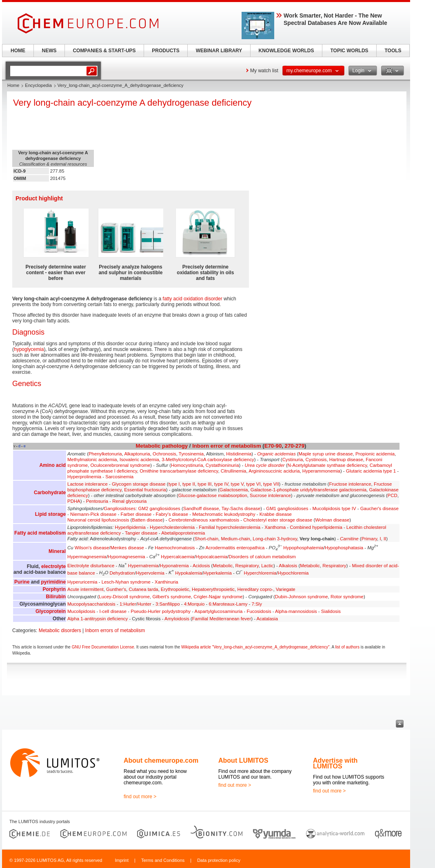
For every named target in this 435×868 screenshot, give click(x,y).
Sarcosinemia (119, 477)
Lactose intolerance (88, 484)
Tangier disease (141, 533)
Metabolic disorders (60, 630)
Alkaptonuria (137, 454)
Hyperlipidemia (130, 527)
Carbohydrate (50, 493)
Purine (22, 582)
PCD (393, 495)
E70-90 (273, 446)
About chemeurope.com (161, 760)
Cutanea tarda (143, 589)
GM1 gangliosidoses (287, 508)
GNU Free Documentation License (103, 647)
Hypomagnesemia (127, 557)
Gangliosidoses (120, 508)
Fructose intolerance (350, 484)
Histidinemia (239, 454)
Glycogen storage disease (139, 484)
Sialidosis (331, 611)
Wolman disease (332, 520)
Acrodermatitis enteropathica (235, 548)
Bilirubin (56, 597)
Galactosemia (234, 490)
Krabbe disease (276, 514)
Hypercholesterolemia (172, 527)
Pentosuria (97, 501)
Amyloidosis (177, 619)
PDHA (74, 501)
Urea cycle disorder (264, 465)
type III (204, 484)
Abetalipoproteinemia (183, 533)
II (385, 539)
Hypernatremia (143, 566)
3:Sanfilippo (168, 604)
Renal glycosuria (129, 501)
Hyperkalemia (217, 573)
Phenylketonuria (105, 454)
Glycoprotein (51, 611)
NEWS (49, 51)
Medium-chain (235, 539)
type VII (271, 484)
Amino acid (52, 465)
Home (13, 85)
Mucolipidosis (81, 611)
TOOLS (393, 51)
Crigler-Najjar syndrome (218, 597)
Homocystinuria (187, 465)
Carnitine (349, 539)
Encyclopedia (38, 85)
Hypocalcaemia (211, 557)
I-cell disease (113, 611)
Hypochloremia (293, 573)
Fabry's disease (172, 514)
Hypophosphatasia (344, 548)
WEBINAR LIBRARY (219, 51)
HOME (18, 51)
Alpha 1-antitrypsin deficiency (98, 619)
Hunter (144, 604)
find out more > (140, 797)
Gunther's (116, 589)
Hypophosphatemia (303, 548)
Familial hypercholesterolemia (230, 527)
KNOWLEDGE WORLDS (286, 51)
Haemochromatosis (175, 548)
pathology (175, 446)
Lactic (267, 566)
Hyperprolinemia (84, 477)
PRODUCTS (165, 51)
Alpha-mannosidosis (296, 611)
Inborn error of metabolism (227, 446)
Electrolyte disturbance (91, 566)
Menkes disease (127, 548)
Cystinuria (293, 460)
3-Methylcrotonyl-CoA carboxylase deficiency (208, 460)
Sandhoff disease (201, 508)
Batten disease (147, 520)
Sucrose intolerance (270, 495)
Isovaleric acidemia (139, 460)
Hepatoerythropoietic (213, 589)
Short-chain (206, 539)
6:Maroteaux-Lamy (228, 604)
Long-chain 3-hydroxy (275, 539)
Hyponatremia (174, 566)
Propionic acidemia (375, 454)
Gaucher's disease (380, 508)
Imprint (122, 860)
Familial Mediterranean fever (222, 619)
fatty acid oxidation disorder (193, 299)
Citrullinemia (234, 471)
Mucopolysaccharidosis (91, 604)
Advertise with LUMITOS (335, 763)
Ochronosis (164, 454)
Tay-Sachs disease (241, 508)
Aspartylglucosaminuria (219, 611)
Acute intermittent (85, 589)
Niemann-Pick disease (93, 514)
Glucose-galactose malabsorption (213, 495)
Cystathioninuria (222, 465)
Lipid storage (50, 514)
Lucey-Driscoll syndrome (124, 597)
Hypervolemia (150, 573)
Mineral (57, 551)
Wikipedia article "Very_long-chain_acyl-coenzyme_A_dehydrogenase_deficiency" (255, 647)
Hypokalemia (189, 573)
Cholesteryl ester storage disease (278, 520)
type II (189, 484)
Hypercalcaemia (178, 557)
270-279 (295, 446)
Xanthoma (275, 527)
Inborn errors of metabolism (115, 630)
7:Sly (257, 604)
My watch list (264, 71)
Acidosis (201, 566)
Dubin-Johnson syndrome (302, 597)
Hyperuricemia (82, 582)
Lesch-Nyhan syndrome (126, 582)
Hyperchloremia (260, 573)
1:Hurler (128, 604)
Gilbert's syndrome (172, 597)
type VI (253, 484)
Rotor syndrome (347, 597)
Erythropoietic (175, 589)
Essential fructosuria (145, 490)
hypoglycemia (29, 349)
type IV (221, 484)
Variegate (286, 589)
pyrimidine (53, 582)
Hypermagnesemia (87, 557)
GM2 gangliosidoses (159, 508)
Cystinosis (316, 460)
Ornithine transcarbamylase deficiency (179, 471)
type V (237, 484)
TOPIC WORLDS (349, 51)
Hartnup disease (346, 460)
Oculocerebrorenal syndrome (120, 465)
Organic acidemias (276, 454)
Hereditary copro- (255, 589)
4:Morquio (194, 604)
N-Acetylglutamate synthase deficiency (327, 465)
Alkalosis (288, 566)
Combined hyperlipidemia (316, 527)
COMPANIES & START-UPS (104, 51)
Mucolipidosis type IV (334, 508)
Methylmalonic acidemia (92, 460)
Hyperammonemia (321, 471)
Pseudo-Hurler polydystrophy (161, 611)
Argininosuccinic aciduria (274, 471)
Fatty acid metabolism (40, 533)
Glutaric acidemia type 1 (371, 471)
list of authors (347, 647)
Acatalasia (267, 619)
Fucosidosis (259, 611)
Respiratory (247, 566)
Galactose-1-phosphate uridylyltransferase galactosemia (308, 490)
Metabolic (148, 446)
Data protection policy (219, 860)
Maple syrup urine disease (326, 454)
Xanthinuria (166, 582)
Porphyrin (54, 589)
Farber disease (136, 514)
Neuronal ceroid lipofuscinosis (98, 520)
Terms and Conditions (163, 860)
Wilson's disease (92, 548)
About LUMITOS (243, 760)
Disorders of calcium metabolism (262, 557)
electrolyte (53, 566)
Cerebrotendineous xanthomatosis (204, 520)
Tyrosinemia (191, 454)
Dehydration (122, 573)
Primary (369, 539)
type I (174, 484)
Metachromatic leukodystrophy (224, 514)
